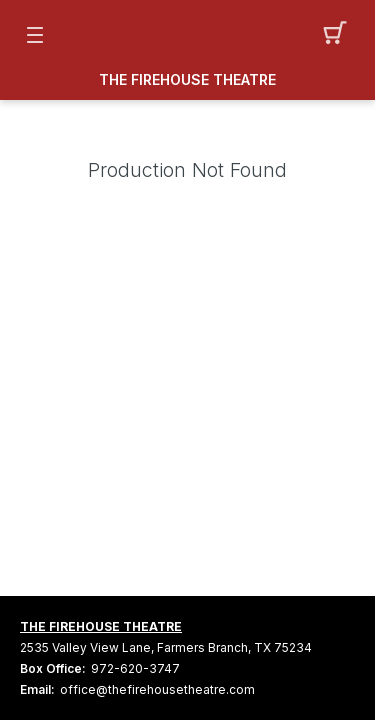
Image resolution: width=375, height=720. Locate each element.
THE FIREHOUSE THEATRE (187, 80)
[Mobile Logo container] (188, 35)
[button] (340, 35)
